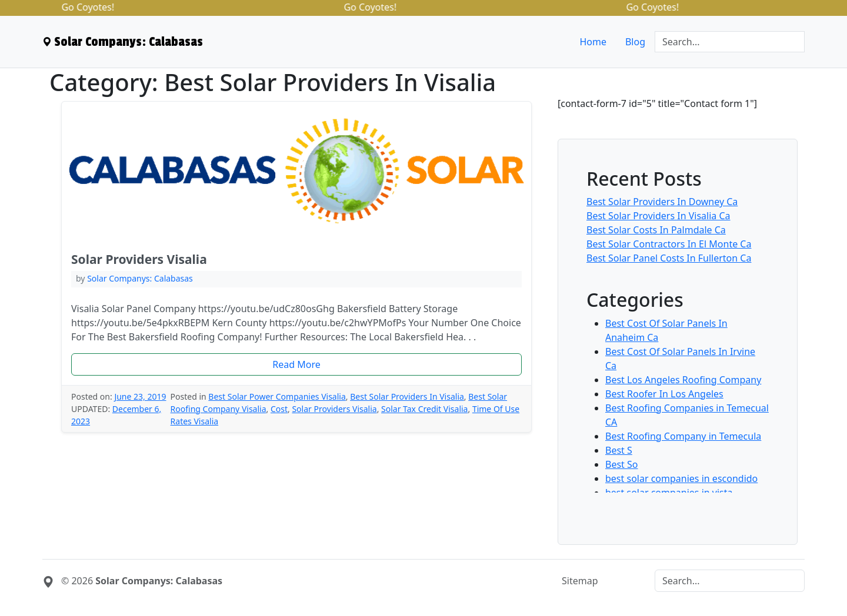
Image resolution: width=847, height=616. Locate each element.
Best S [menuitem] (619, 450)
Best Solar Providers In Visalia (407, 396)
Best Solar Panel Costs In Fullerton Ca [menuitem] (669, 258)
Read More (296, 364)
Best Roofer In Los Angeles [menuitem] (664, 394)
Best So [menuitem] (622, 464)
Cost (279, 409)
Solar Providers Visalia (139, 259)
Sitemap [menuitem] (580, 581)
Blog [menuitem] (635, 42)
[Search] (730, 42)
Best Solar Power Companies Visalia (277, 396)
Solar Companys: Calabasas (140, 278)
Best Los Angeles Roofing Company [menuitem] (683, 380)
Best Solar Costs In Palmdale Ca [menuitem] (656, 230)
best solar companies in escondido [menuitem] (681, 478)
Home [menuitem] (593, 42)
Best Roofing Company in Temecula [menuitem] (683, 436)
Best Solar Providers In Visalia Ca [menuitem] (658, 216)
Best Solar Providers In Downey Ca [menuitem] (662, 202)
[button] (296, 364)
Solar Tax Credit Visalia (424, 409)
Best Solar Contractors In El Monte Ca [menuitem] (669, 244)
